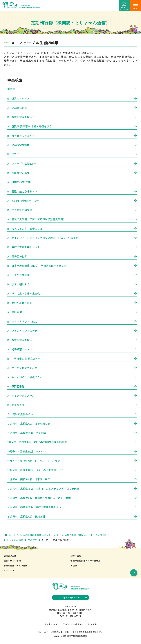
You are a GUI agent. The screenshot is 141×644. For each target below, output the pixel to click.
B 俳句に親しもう (72, 284)
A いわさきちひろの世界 (72, 331)
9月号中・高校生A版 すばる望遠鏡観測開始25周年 (72, 442)
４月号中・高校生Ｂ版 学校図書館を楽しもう (72, 507)
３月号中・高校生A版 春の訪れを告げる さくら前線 (72, 498)
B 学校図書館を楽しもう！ (72, 247)
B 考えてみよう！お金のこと (72, 229)
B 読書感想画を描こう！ (72, 117)
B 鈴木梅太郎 (72, 405)
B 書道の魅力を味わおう (72, 191)
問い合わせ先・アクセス (73, 597)
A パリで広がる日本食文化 (72, 293)
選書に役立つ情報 (12, 560)
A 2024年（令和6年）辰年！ (72, 201)
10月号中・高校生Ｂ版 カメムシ (72, 451)
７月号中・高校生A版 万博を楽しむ (72, 424)
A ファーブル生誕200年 (72, 163)
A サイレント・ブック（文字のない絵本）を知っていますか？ (72, 238)
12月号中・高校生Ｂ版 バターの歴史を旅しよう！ (72, 470)
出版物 (74, 565)
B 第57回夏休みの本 (72, 303)
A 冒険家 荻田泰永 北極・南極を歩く (72, 126)
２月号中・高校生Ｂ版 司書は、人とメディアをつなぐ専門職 (72, 489)
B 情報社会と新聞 (72, 173)
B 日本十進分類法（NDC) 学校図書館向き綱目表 (72, 266)
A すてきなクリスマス (72, 396)
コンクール (9, 570)
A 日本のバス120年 (72, 182)
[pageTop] (134, 573)
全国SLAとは (10, 556)
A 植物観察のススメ (72, 349)
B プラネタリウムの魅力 (72, 321)
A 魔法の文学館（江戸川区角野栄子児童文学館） (72, 219)
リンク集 (92, 624)
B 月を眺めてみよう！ (72, 136)
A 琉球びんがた (72, 108)
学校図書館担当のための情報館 (85, 560)
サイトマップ (51, 624)
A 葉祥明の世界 (72, 256)
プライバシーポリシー (73, 624)
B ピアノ (72, 154)
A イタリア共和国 (72, 275)
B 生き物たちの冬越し (72, 210)
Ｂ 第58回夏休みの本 (72, 414)
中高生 (72, 89)
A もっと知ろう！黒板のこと (72, 377)
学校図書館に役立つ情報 (15, 565)
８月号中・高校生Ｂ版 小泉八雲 (72, 433)
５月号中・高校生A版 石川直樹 (72, 516)
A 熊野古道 (72, 312)
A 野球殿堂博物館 (72, 145)
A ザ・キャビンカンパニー (72, 368)
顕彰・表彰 (76, 556)
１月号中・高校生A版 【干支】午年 (72, 479)
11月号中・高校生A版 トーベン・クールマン (72, 461)
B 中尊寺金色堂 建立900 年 (72, 358)
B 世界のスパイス (72, 98)
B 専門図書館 (72, 386)
